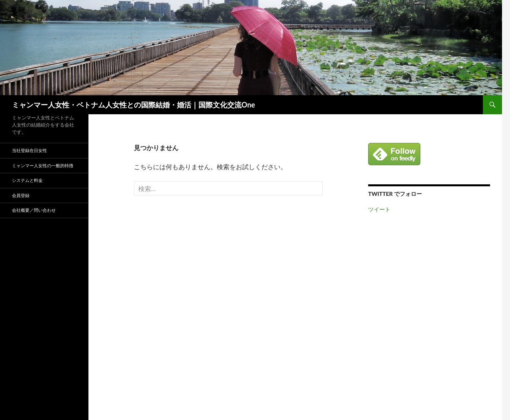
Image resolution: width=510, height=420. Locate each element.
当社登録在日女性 (29, 150)
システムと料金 (27, 180)
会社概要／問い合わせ (34, 210)
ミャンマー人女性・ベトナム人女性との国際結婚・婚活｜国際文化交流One (133, 105)
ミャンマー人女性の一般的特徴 (43, 165)
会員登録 (21, 195)
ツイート (379, 209)
